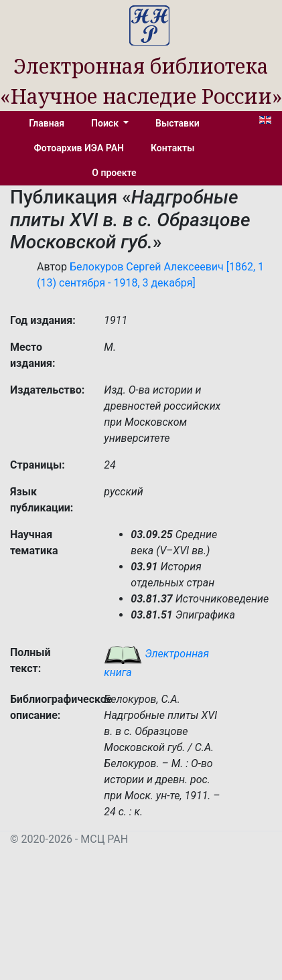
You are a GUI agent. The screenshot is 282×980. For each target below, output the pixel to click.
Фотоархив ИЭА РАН (79, 148)
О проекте (114, 173)
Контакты (172, 148)
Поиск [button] (106, 123)
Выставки (178, 123)
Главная (47, 123)
